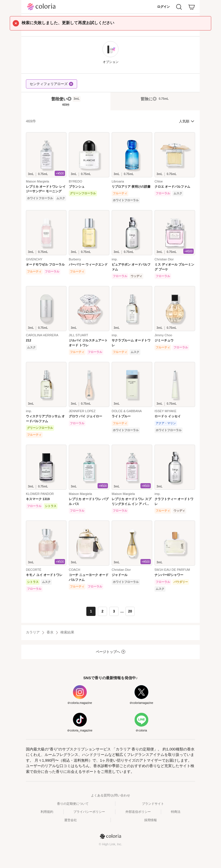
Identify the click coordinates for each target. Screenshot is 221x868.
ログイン (163, 7)
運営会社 (71, 820)
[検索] (179, 7)
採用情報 (150, 820)
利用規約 (47, 812)
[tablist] (110, 101)
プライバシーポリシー (89, 812)
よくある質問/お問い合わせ (110, 795)
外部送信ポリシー (138, 812)
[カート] (192, 7)
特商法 (176, 812)
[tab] (66, 101)
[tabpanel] (110, 367)
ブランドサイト (153, 804)
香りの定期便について (73, 804)
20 (130, 611)
